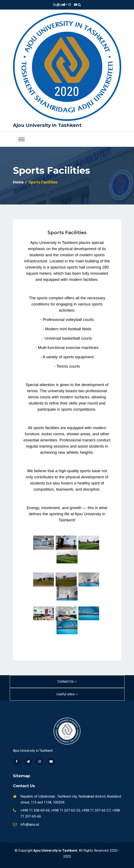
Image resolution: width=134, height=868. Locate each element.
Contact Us (67, 681)
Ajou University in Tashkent (47, 125)
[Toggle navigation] (21, 139)
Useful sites (67, 694)
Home (18, 182)
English (59, 5)
